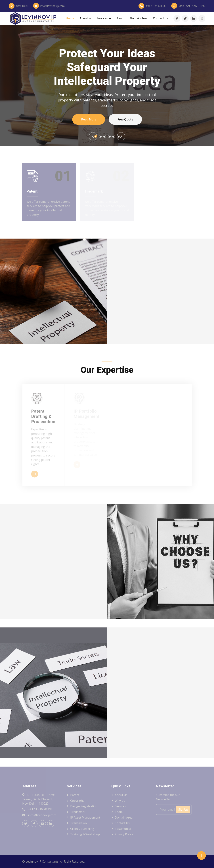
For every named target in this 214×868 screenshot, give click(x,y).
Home (70, 18)
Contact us (160, 18)
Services (102, 18)
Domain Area (139, 18)
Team (120, 18)
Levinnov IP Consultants (42, 861)
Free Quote (125, 119)
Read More (89, 119)
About (84, 18)
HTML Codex (187, 860)
